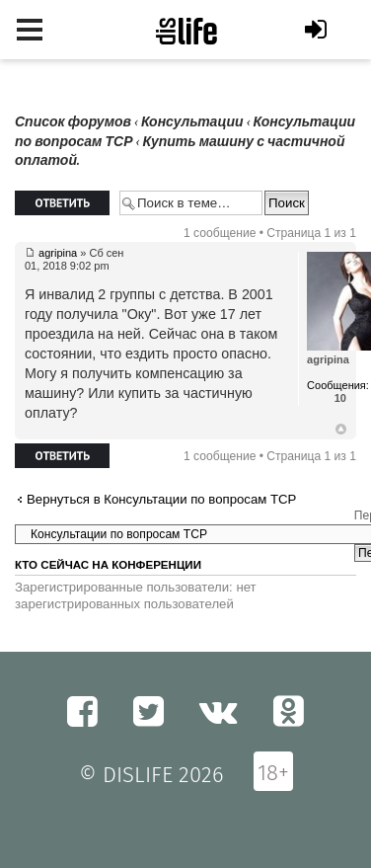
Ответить (62, 203)
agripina (58, 253)
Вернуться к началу (341, 430)
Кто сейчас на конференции (108, 565)
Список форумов (73, 122)
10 (340, 398)
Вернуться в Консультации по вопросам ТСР (161, 499)
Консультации (192, 122)
